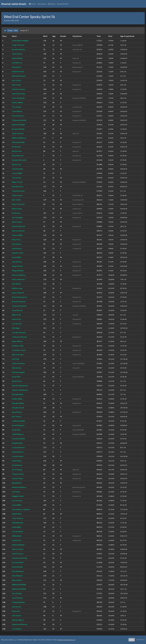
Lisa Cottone (17, 500)
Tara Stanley (17, 593)
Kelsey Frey (17, 164)
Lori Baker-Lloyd (19, 350)
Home (32, 4)
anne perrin (16, 607)
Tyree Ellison (17, 111)
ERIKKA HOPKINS (19, 585)
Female (10, 30)
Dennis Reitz (17, 514)
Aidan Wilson (17, 341)
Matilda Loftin (18, 346)
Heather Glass (18, 253)
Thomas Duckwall (19, 120)
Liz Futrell (16, 492)
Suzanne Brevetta (19, 160)
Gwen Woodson (18, 363)
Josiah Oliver (17, 54)
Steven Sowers (18, 116)
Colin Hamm (17, 461)
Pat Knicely (16, 147)
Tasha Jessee (17, 195)
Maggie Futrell (18, 496)
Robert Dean (17, 209)
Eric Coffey (16, 80)
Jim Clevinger (17, 217)
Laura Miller (17, 505)
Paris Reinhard (18, 571)
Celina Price (17, 540)
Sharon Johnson (18, 231)
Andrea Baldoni (18, 545)
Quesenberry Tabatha (21, 509)
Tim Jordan (16, 107)
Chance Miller (17, 235)
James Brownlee (18, 94)
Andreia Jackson (18, 89)
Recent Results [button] (63, 4)
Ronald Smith (17, 443)
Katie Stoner (17, 381)
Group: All (24, 30)
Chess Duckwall (18, 98)
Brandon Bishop (18, 49)
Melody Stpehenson (20, 385)
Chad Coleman (18, 133)
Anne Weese (17, 412)
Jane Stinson (17, 262)
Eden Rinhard (17, 576)
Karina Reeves (18, 452)
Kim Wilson (16, 284)
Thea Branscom (18, 191)
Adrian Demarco (18, 226)
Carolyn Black (17, 531)
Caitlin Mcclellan (18, 421)
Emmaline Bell (17, 394)
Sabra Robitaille (18, 142)
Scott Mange (17, 470)
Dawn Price (16, 319)
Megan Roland (18, 270)
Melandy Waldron (19, 487)
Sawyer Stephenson (20, 390)
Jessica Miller (17, 173)
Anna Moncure (18, 155)
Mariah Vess (17, 368)
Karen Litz (16, 611)
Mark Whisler (17, 58)
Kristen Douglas (18, 372)
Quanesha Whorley (20, 624)
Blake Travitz (17, 182)
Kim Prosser (17, 151)
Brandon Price (18, 186)
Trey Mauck (17, 629)
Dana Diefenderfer (20, 297)
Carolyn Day (17, 324)
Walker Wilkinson (19, 138)
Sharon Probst (18, 355)
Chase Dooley (17, 169)
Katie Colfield (17, 102)
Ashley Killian (17, 399)
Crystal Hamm (18, 456)
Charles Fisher (18, 478)
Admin (132, 640)
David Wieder (17, 567)
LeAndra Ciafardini (20, 558)
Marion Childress (19, 275)
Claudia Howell (18, 408)
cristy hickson (17, 518)
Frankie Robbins (18, 602)
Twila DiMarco (18, 434)
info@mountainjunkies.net (66, 640)
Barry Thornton (18, 204)
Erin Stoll (15, 359)
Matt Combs (17, 222)
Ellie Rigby (16, 328)
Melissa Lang (17, 288)
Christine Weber (19, 439)
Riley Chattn (17, 580)
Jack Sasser (17, 615)
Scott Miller (17, 257)
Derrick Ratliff (18, 562)
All (5, 30)
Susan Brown (17, 310)
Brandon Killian (18, 403)
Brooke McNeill (18, 129)
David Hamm (17, 465)
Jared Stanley (17, 598)
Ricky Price (16, 240)
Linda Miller (17, 527)
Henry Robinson (18, 279)
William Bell (17, 536)
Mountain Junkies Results (14, 4)
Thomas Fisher (18, 474)
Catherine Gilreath (19, 337)
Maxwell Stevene (19, 76)
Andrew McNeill (18, 125)
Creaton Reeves (18, 447)
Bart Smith (16, 200)
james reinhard (18, 293)
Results (52, 4)
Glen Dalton (17, 244)
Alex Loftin (16, 85)
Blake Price (16, 315)
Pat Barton (16, 213)
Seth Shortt (17, 67)
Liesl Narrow (17, 63)
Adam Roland (17, 266)
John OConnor (18, 549)
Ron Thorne (17, 416)
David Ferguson (18, 425)
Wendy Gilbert (18, 620)
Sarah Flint (16, 377)
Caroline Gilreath (19, 332)
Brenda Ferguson (19, 301)
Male (16, 30)
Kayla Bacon (17, 248)
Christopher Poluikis (20, 41)
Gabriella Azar (18, 523)
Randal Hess (17, 483)
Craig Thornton (18, 45)
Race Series (42, 4)
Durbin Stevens (18, 71)
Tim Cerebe (17, 178)
